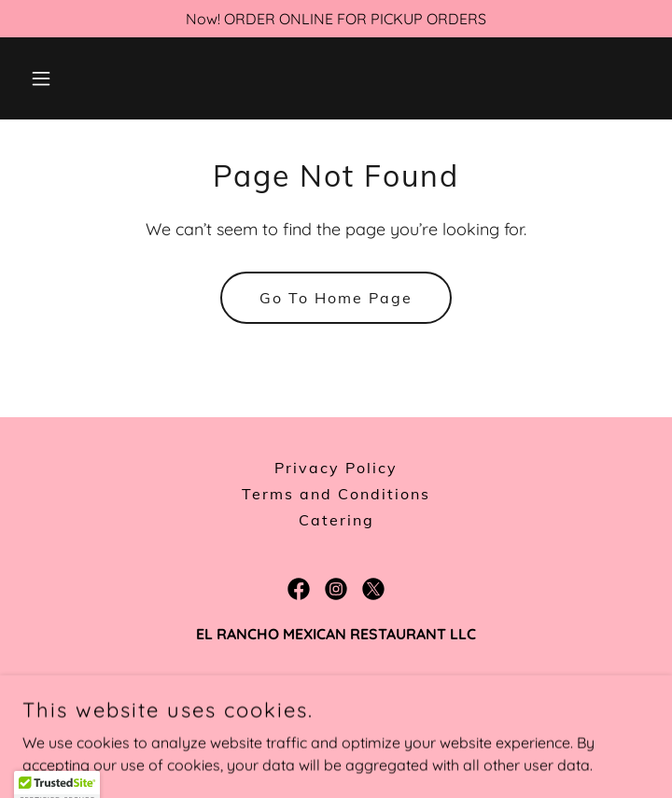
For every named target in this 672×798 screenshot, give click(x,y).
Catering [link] (336, 520)
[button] (70, 78)
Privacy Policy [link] (336, 468)
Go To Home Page (336, 298)
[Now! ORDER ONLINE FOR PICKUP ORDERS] (336, 19)
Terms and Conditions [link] (336, 494)
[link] (299, 589)
